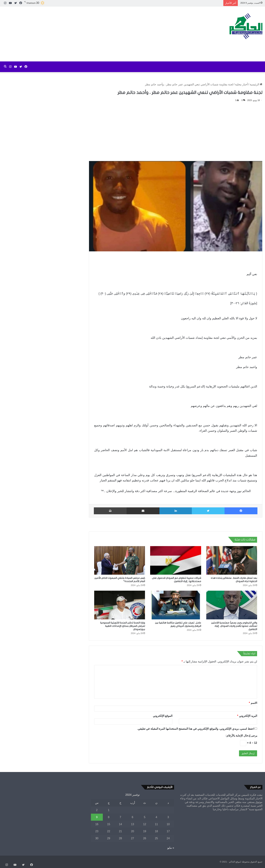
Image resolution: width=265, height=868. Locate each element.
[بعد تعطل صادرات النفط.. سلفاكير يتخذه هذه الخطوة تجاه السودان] (232, 560)
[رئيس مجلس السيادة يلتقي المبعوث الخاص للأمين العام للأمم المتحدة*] (120, 560)
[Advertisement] (88, 34)
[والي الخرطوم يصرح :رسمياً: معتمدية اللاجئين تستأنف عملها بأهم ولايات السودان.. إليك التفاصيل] (232, 605)
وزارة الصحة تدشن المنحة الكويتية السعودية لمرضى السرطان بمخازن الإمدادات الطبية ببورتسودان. (123, 626)
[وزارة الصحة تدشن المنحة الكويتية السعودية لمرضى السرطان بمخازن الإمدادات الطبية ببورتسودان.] (120, 605)
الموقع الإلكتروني (163, 716)
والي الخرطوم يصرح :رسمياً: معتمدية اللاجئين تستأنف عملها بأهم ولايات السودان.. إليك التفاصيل (234, 626)
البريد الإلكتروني (247, 716)
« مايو (171, 848)
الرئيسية (256, 84)
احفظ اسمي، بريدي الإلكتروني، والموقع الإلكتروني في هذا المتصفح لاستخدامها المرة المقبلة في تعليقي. (196, 729)
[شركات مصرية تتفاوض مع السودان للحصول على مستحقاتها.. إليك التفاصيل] (176, 560)
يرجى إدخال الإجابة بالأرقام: (241, 736)
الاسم (253, 703)
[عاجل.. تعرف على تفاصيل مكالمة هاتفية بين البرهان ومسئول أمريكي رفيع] (176, 605)
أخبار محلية (241, 84)
